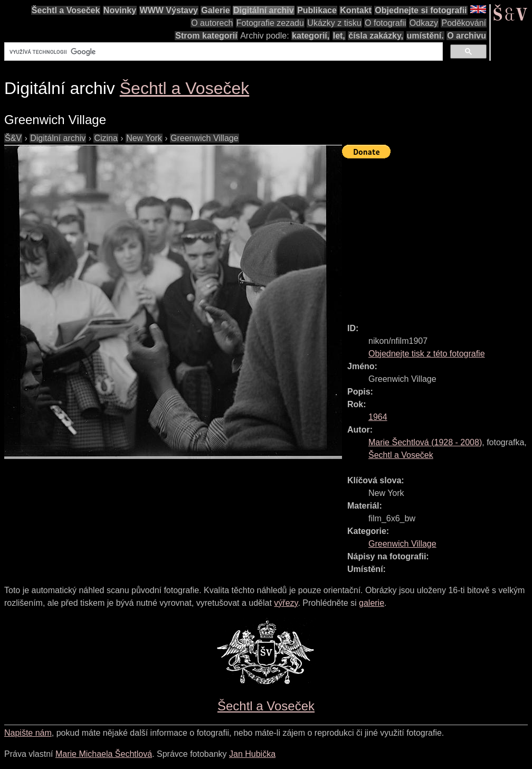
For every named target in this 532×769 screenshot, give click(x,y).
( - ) (425, 442)
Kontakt (356, 10)
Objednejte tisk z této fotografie (427, 354)
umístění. (425, 36)
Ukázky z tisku (334, 23)
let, (339, 36)
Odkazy (424, 23)
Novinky (120, 10)
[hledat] (222, 52)
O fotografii (385, 23)
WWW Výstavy (169, 10)
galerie (372, 603)
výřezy (286, 603)
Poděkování (464, 23)
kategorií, (311, 36)
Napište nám (28, 733)
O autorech (212, 23)
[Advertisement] (437, 236)
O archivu (467, 36)
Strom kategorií (206, 36)
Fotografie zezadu (270, 23)
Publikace (317, 10)
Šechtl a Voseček (66, 10)
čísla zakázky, (376, 36)
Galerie (215, 10)
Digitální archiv (264, 10)
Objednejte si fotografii (421, 10)
